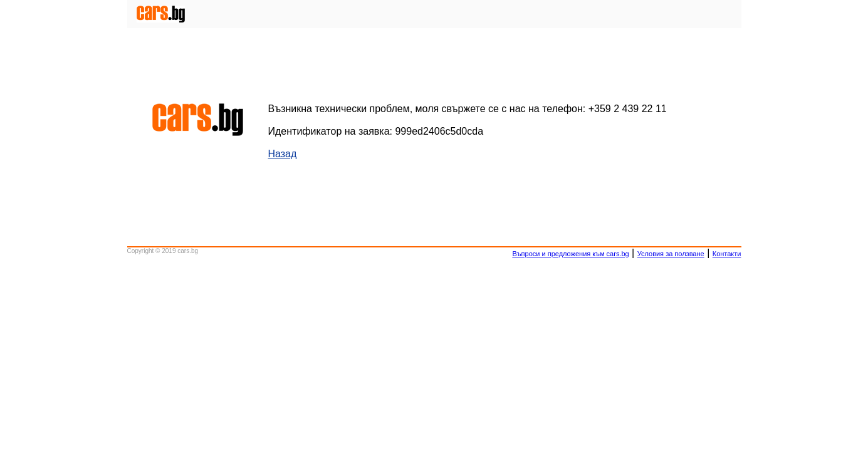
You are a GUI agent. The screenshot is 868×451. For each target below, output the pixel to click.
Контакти (727, 254)
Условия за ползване (671, 254)
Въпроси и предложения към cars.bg (570, 254)
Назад (283, 154)
